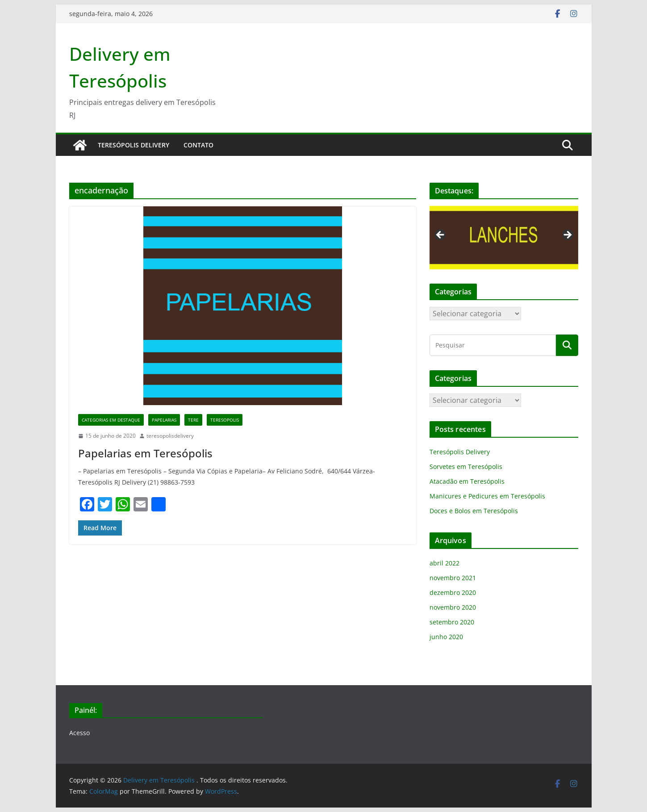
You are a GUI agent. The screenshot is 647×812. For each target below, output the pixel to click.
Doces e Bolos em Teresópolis (474, 511)
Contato (198, 145)
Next (567, 235)
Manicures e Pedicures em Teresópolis (487, 496)
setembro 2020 (452, 622)
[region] (504, 238)
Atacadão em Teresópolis (467, 481)
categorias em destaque (111, 420)
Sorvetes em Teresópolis (466, 467)
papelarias (164, 420)
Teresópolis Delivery (134, 145)
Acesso (79, 733)
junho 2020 (446, 637)
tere (193, 420)
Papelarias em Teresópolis (145, 453)
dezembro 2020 (453, 592)
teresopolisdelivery (170, 436)
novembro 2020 (453, 607)
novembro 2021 (453, 578)
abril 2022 (445, 563)
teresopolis (225, 420)
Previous (441, 235)
